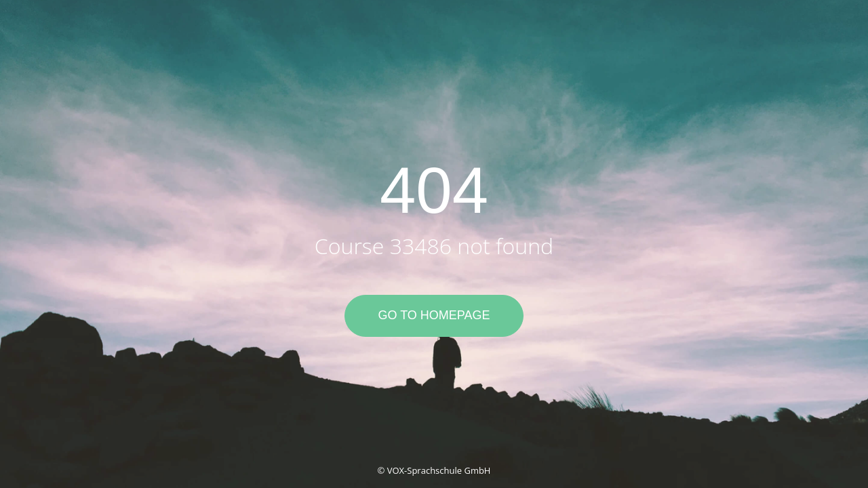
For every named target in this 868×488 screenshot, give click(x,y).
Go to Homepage (434, 315)
